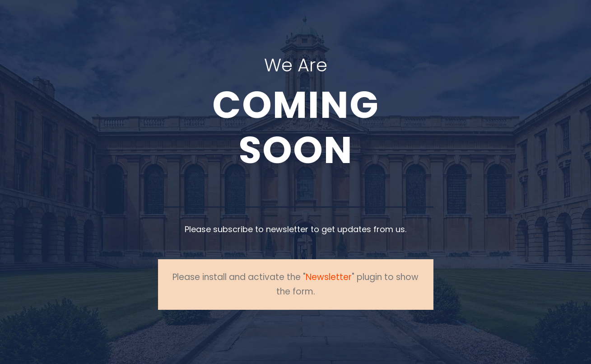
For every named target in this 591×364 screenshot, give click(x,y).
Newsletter (329, 277)
